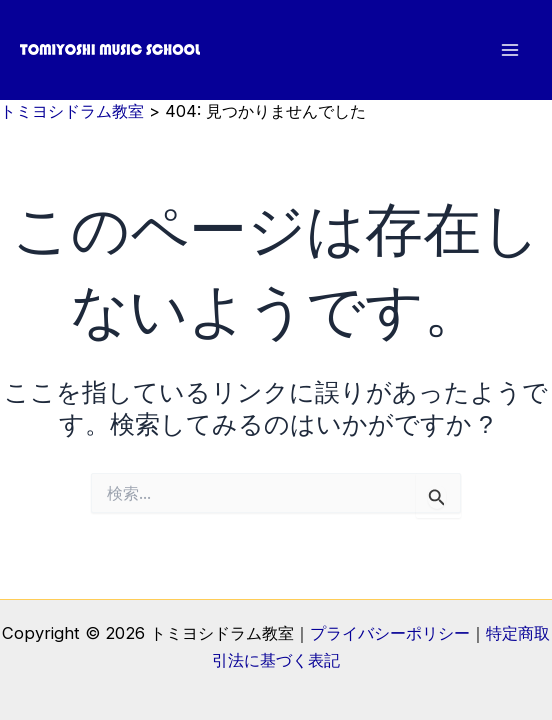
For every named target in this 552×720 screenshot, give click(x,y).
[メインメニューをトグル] (509, 50)
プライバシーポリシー (390, 633)
